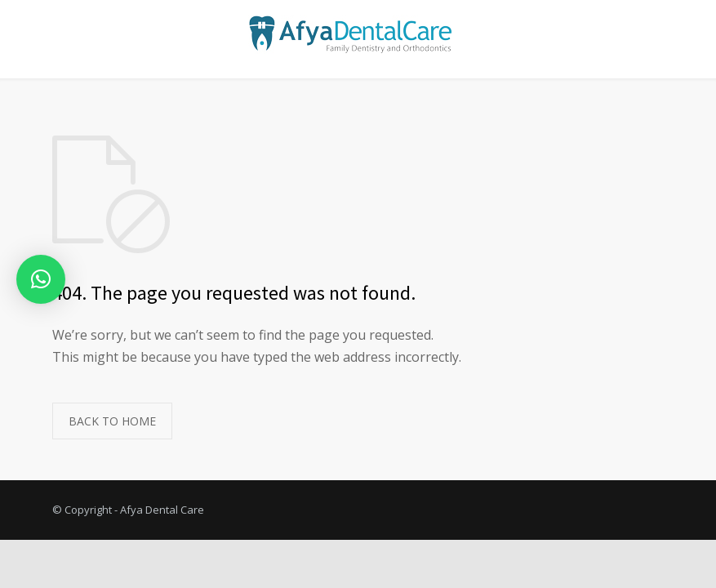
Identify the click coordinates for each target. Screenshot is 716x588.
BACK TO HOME (112, 421)
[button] (41, 279)
